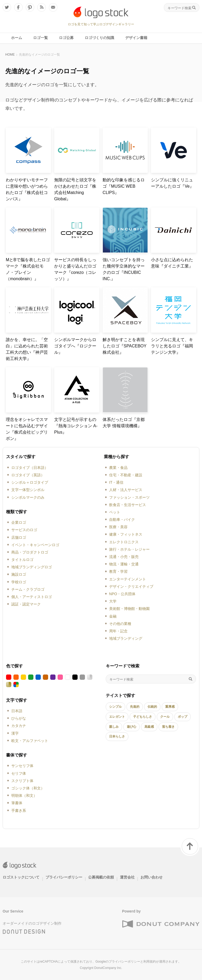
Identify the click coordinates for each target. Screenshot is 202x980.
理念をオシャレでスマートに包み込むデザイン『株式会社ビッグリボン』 (27, 429)
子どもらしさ (143, 717)
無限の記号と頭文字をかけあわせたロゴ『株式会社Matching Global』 (75, 189)
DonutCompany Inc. (108, 968)
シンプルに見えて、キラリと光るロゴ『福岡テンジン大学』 (172, 346)
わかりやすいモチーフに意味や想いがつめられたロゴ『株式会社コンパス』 (27, 189)
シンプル (115, 707)
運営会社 (127, 877)
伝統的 (152, 707)
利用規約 (150, 962)
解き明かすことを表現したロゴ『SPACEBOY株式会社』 (125, 346)
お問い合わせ (151, 877)
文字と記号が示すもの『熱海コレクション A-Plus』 (76, 426)
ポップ (183, 717)
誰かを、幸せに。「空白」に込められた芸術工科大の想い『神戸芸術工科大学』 (27, 349)
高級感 (149, 727)
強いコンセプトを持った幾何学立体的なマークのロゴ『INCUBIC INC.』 (124, 269)
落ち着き (168, 727)
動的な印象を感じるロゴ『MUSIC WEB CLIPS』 (124, 186)
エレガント (117, 717)
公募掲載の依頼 (101, 877)
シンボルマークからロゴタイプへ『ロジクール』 (75, 346)
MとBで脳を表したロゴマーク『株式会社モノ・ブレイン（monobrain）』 (28, 269)
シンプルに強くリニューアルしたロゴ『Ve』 (172, 183)
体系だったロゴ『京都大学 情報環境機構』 (124, 423)
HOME (10, 55)
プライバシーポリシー (64, 877)
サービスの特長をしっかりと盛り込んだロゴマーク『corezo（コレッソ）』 (75, 269)
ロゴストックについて (21, 877)
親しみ (114, 727)
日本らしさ (117, 736)
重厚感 (170, 707)
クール (165, 717)
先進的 (135, 707)
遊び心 (132, 727)
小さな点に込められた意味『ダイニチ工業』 (172, 263)
